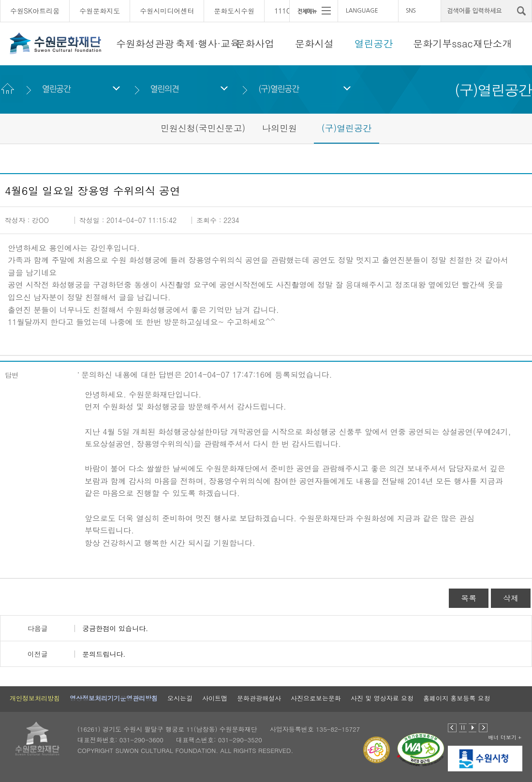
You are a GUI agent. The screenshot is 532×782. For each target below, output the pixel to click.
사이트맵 (215, 698)
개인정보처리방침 (35, 698)
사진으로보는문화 (316, 698)
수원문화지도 (100, 11)
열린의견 (164, 89)
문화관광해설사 (259, 698)
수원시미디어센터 (167, 11)
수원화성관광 (145, 43)
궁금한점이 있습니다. (115, 628)
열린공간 (374, 43)
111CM (285, 11)
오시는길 (180, 698)
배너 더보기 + (505, 737)
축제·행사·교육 (208, 43)
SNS (411, 11)
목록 (469, 598)
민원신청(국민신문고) (203, 128)
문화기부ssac (443, 43)
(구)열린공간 (279, 89)
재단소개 (493, 43)
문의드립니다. (104, 654)
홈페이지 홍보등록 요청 (457, 698)
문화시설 (314, 43)
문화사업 (255, 43)
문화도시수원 (234, 11)
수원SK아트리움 (35, 11)
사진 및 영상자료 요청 (382, 698)
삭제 (511, 598)
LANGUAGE (362, 11)
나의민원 (280, 128)
